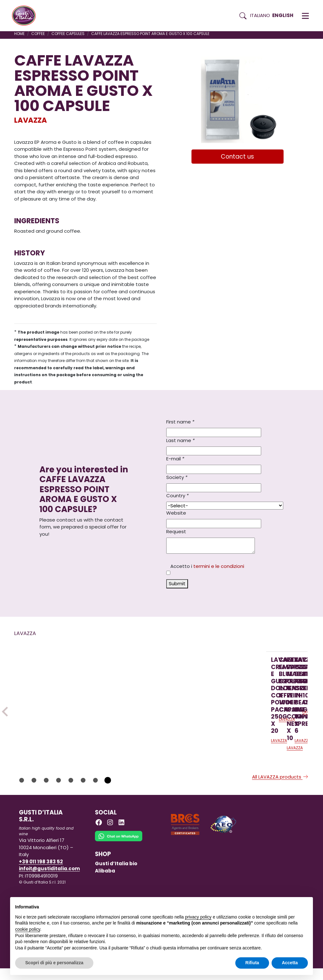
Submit (177, 583)
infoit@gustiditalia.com (49, 881)
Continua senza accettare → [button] (279, 905)
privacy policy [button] (198, 917)
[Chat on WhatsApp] (119, 852)
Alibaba (105, 882)
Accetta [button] (290, 963)
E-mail (175, 459)
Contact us (237, 157)
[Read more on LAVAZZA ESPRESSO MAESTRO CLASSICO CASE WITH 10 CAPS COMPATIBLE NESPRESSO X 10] (220, 689)
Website (176, 513)
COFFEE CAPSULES (68, 34)
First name (180, 422)
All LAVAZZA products (280, 789)
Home (19, 34)
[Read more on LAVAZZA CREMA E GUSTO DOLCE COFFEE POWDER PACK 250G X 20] (53, 689)
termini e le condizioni (219, 566)
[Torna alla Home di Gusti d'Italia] (26, 16)
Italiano (260, 15)
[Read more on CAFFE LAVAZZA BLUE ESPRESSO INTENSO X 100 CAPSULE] (137, 689)
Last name (180, 440)
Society (177, 477)
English (283, 15)
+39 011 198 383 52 (41, 873)
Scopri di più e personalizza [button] (54, 963)
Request (176, 531)
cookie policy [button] (28, 929)
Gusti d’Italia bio (116, 875)
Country (177, 496)
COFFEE (38, 34)
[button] (305, 16)
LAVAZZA (31, 120)
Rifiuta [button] (252, 963)
